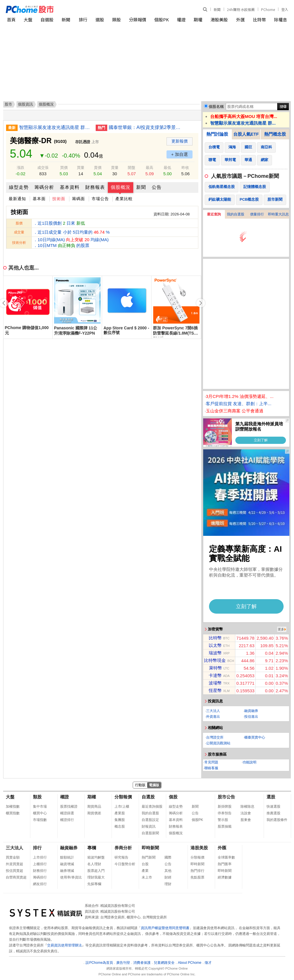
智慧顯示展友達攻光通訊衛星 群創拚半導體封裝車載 (55, 127)
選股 (100, 20)
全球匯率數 (226, 857)
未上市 (147, 877)
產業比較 (124, 199)
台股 (145, 864)
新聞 (217, 9)
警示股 (223, 820)
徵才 (208, 963)
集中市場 (40, 806)
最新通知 (17, 199)
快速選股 (273, 806)
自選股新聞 (150, 833)
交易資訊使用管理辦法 (64, 945)
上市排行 (40, 857)
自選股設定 (150, 820)
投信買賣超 (14, 871)
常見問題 (211, 762)
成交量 (19, 232)
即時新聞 (150, 848)
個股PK (162, 20)
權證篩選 (67, 813)
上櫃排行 (40, 864)
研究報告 (121, 857)
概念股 (120, 826)
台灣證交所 (215, 737)
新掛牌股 (225, 806)
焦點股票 (197, 877)
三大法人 (213, 711)
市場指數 (40, 820)
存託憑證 (83, 142)
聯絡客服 (211, 768)
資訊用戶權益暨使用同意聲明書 (165, 928)
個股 (173, 797)
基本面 (39, 199)
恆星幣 (215, 690)
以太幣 (215, 645)
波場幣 (215, 683)
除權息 (281, 20)
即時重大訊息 (278, 214)
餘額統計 (67, 857)
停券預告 (225, 813)
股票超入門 (96, 871)
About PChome (189, 963)
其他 (168, 871)
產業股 (120, 813)
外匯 (241, 20)
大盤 (28, 20)
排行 (83, 20)
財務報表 (95, 187)
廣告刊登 (123, 963)
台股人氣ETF (246, 134)
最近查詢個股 (152, 806)
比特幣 (259, 20)
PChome (268, 9)
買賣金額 (13, 857)
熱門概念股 (275, 134)
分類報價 (138, 20)
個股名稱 (216, 107)
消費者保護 (142, 963)
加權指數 (13, 806)
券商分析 (123, 848)
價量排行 (257, 214)
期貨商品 (94, 806)
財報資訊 (149, 826)
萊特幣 (216, 668)
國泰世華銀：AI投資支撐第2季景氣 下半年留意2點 (145, 127)
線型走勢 (19, 187)
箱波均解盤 (96, 857)
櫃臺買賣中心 (255, 737)
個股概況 (121, 187)
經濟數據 (225, 877)
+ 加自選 (180, 154)
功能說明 (249, 762)
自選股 (47, 20)
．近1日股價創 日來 (59, 223)
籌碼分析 (44, 187)
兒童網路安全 (164, 963)
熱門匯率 (225, 864)
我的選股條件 (277, 820)
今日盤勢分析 (125, 864)
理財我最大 (96, 877)
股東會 (246, 820)
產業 (145, 871)
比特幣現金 (215, 660)
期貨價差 (94, 813)
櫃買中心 (40, 813)
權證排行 (67, 820)
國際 (168, 857)
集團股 (120, 820)
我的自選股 (236, 214)
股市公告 (226, 797)
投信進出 (251, 717)
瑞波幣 (215, 653)
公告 (157, 187)
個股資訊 (25, 104)
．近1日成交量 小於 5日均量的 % (71, 232)
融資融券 (251, 711)
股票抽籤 (225, 826)
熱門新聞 (149, 857)
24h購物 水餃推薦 (241, 9)
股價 (19, 223)
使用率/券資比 (71, 877)
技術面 (59, 199)
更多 (281, 629)
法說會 (246, 813)
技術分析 (19, 243)
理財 (168, 884)
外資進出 (213, 717)
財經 (168, 877)
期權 (198, 20)
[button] (201, 303)
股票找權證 (69, 806)
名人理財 (94, 864)
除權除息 (247, 806)
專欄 (92, 848)
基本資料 (70, 187)
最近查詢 (214, 214)
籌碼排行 (40, 877)
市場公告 (100, 199)
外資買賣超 (14, 864)
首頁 (11, 20)
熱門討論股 (217, 134)
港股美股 (219, 20)
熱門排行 (197, 871)
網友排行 (40, 884)
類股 (117, 20)
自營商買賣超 (16, 877)
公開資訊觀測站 (218, 743)
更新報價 (180, 141)
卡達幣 (215, 675)
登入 (285, 9)
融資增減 (67, 864)
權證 (181, 20)
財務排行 (40, 871)
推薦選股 (273, 813)
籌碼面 (78, 199)
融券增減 (67, 871)
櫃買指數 (13, 813)
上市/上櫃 (122, 806)
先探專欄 (94, 884)
